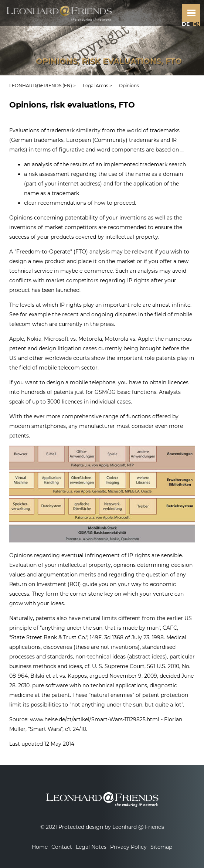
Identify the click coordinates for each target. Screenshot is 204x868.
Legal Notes (91, 847)
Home (40, 847)
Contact (62, 847)
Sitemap (161, 847)
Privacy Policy (128, 847)
